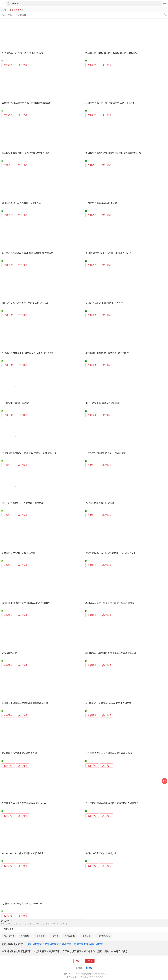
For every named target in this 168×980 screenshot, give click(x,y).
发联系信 (8, 65)
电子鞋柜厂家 (64, 944)
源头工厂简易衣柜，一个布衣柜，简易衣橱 (23, 503)
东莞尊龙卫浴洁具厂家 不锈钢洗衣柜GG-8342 (24, 803)
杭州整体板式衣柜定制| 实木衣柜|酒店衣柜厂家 (108, 703)
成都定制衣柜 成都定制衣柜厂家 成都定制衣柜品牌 (26, 103)
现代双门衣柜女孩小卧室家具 (100, 503)
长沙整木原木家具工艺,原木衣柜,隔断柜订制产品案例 (27, 253)
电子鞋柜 (86, 936)
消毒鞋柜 (25, 936)
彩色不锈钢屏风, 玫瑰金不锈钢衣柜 (102, 403)
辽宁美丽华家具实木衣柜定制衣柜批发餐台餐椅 (109, 753)
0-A (3, 924)
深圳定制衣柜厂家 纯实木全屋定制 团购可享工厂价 (110, 103)
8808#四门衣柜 (9, 653)
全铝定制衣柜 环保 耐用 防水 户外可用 (104, 303)
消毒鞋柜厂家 (33, 944)
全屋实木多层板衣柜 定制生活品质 (18, 553)
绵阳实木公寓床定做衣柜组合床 (101, 853)
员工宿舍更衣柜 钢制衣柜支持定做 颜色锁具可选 (25, 153)
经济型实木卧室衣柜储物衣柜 (16, 403)
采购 (164, 781)
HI (23, 924)
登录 (78, 961)
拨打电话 (23, 65)
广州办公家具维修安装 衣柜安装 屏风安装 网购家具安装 (29, 453)
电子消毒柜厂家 (48, 944)
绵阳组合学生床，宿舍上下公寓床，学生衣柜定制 (110, 603)
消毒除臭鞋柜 (104, 936)
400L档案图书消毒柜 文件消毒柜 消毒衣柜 (22, 53)
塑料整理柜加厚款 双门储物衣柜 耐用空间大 (107, 353)
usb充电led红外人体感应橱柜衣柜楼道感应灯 (24, 853)
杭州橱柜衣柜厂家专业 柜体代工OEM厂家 (22, 904)
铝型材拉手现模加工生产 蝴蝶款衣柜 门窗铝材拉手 (26, 603)
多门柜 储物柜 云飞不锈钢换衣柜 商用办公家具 (108, 253)
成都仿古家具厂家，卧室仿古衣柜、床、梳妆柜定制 (111, 553)
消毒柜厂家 (78, 944)
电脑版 (89, 968)
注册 (90, 961)
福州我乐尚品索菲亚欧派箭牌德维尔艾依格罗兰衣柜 (111, 653)
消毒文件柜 (70, 936)
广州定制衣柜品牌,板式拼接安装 (101, 203)
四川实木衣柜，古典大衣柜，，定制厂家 (21, 203)
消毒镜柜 (40, 936)
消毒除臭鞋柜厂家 (93, 944)
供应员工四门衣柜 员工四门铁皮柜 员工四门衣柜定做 (111, 53)
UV (55, 924)
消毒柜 (55, 936)
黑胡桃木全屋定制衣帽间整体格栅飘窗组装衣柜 (25, 703)
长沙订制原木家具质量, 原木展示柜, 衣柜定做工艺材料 (28, 353)
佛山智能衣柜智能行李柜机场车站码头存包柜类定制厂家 (113, 153)
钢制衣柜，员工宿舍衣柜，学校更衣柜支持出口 (25, 303)
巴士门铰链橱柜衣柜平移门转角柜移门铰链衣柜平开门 (112, 803)
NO (37, 924)
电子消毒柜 (9, 936)
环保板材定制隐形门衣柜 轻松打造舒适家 (106, 453)
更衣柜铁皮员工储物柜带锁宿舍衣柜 (19, 753)
